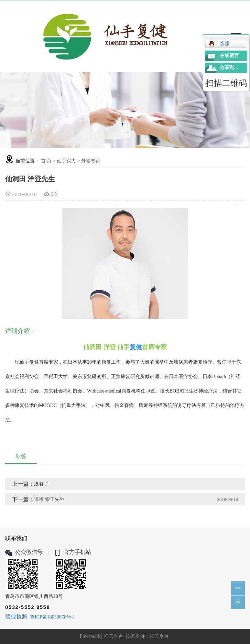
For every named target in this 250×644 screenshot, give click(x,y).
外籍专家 (91, 161)
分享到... (229, 68)
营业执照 (16, 617)
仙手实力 (66, 161)
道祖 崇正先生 (49, 499)
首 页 (46, 161)
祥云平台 (113, 636)
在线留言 (229, 56)
